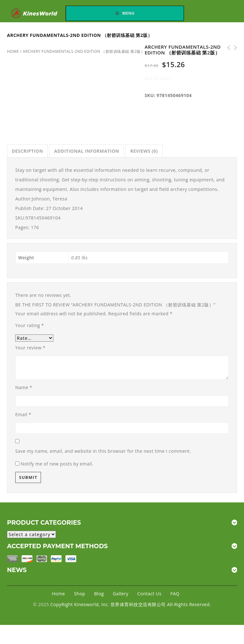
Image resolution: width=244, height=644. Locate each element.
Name (24, 387)
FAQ (175, 594)
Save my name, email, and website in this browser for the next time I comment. (103, 451)
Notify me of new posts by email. (57, 464)
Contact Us (149, 594)
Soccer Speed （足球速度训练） (234, 48)
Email (23, 414)
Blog (99, 594)
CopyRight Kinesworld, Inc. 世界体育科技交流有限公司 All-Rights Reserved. (130, 604)
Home (58, 594)
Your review (30, 348)
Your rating (30, 325)
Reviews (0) (144, 151)
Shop (80, 594)
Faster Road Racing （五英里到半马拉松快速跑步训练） (227, 48)
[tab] (27, 151)
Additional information (87, 151)
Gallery (121, 594)
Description (27, 151)
